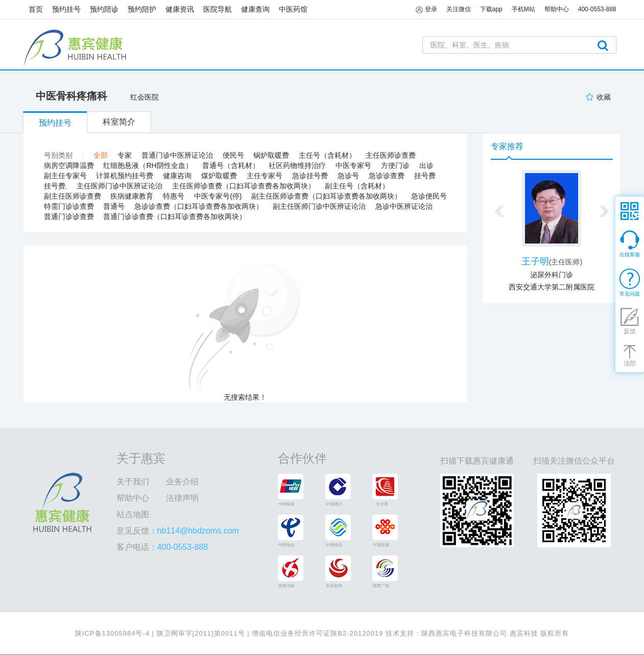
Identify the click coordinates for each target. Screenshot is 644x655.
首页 (36, 9)
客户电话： (162, 547)
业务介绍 (182, 482)
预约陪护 (142, 9)
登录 (426, 10)
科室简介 (119, 122)
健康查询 (255, 9)
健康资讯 (180, 9)
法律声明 (182, 498)
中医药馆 (293, 9)
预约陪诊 (104, 9)
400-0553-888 (597, 9)
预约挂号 (66, 9)
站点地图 (133, 514)
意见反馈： (178, 531)
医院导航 (218, 9)
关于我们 (133, 482)
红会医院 (145, 97)
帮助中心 (133, 498)
